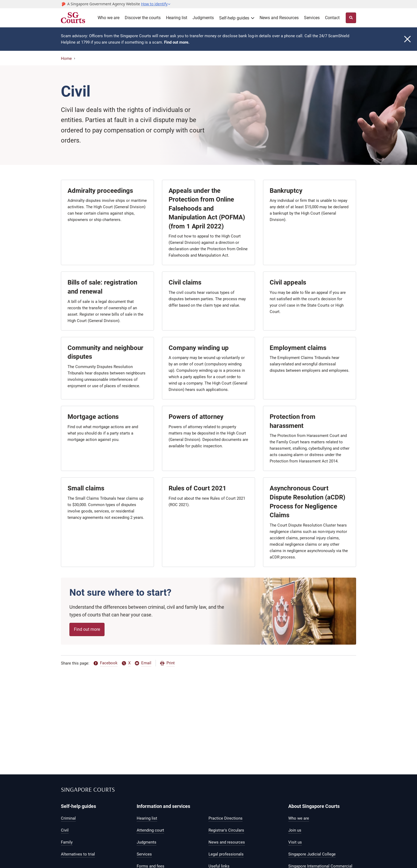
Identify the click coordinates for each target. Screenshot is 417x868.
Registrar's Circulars (226, 830)
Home (66, 59)
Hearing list (177, 18)
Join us (295, 830)
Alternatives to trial (78, 854)
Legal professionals (226, 854)
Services (312, 18)
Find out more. (177, 42)
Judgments (203, 18)
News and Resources (279, 18)
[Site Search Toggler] (351, 18)
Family (67, 842)
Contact (332, 18)
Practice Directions (226, 818)
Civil (65, 830)
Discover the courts (143, 18)
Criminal (68, 818)
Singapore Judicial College (312, 854)
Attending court (150, 830)
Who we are (109, 18)
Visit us (295, 842)
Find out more (87, 629)
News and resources (227, 842)
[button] (156, 4)
